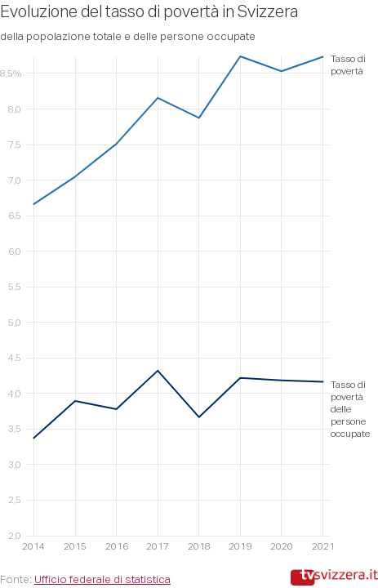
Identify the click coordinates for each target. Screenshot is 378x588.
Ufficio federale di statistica (102, 579)
